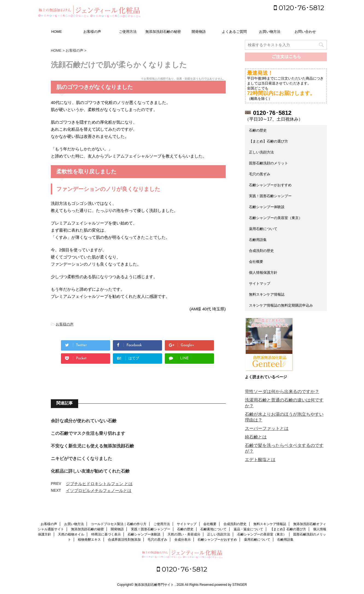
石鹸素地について (213, 529)
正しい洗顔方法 (261, 152)
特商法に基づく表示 (106, 534)
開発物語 (199, 32)
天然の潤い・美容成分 (184, 534)
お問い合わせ (305, 32)
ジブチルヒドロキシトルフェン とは (99, 484)
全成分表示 (183, 540)
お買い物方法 (270, 32)
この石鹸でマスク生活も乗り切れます (88, 433)
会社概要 (256, 262)
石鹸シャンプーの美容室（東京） (276, 218)
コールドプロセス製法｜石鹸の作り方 (119, 524)
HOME (57, 32)
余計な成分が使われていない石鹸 (84, 421)
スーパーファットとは (267, 428)
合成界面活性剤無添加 (124, 540)
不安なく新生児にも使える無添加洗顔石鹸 (92, 446)
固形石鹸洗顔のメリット (268, 163)
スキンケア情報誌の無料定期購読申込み (281, 305)
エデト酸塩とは (260, 460)
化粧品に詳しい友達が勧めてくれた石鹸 (90, 471)
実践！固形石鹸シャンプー (270, 196)
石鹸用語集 (258, 240)
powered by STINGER (231, 585)
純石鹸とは (256, 437)
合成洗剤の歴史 (261, 251)
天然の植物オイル (71, 534)
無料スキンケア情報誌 (267, 294)
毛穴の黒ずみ (260, 174)
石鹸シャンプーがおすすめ (270, 185)
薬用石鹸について (263, 229)
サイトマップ (260, 283)
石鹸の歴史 (258, 130)
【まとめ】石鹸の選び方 (268, 141)
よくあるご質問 (234, 32)
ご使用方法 (128, 32)
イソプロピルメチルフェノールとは (99, 490)
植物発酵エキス (89, 540)
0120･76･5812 (299, 8)
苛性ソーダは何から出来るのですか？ (282, 391)
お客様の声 (92, 32)
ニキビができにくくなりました (81, 458)
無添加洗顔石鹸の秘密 (163, 32)
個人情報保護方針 (263, 273)
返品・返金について (248, 529)
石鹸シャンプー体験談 (267, 207)
